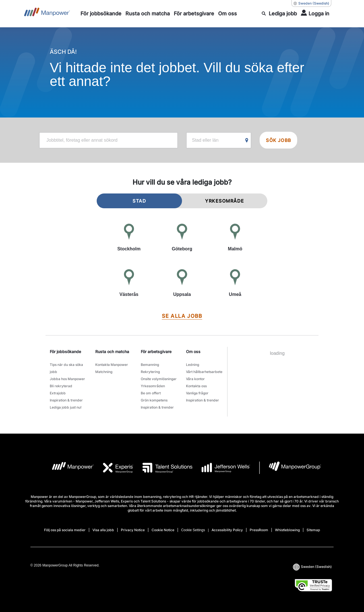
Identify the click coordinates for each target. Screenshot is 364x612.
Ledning (193, 365)
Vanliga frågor (197, 393)
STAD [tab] (139, 201)
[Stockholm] (129, 238)
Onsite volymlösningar (159, 379)
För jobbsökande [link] (65, 352)
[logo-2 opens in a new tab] (114, 468)
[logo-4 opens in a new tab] (221, 468)
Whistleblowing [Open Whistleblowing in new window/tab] (287, 530)
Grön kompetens (154, 400)
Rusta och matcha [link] (112, 352)
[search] (279, 14)
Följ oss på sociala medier (65, 530)
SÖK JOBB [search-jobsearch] (278, 140)
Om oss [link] (193, 352)
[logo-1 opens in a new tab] (68, 468)
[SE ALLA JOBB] (182, 316)
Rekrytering (150, 372)
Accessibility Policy (227, 530)
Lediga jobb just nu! (66, 407)
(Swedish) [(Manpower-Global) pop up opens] (311, 3)
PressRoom (259, 530)
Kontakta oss (196, 386)
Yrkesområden (153, 386)
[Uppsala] (182, 283)
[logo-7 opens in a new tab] (290, 468)
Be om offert (151, 393)
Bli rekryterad (61, 386)
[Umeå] (235, 283)
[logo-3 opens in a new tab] (163, 468)
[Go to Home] (47, 14)
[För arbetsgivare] (194, 14)
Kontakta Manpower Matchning (112, 368)
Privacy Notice (133, 530)
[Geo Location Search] (247, 141)
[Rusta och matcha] (148, 14)
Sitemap (313, 530)
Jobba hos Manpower (67, 379)
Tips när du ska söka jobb (66, 368)
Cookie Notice (163, 530)
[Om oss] (227, 14)
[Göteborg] (182, 238)
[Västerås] (129, 283)
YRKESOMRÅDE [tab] (225, 201)
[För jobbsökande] (101, 14)
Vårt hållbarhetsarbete (204, 372)
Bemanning (150, 365)
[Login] (315, 14)
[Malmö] (235, 238)
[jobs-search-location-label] (219, 140)
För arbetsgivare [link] (156, 352)
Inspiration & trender (66, 400)
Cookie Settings (193, 530)
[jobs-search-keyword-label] (108, 140)
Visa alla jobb (103, 530)
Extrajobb (58, 393)
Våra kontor (195, 379)
